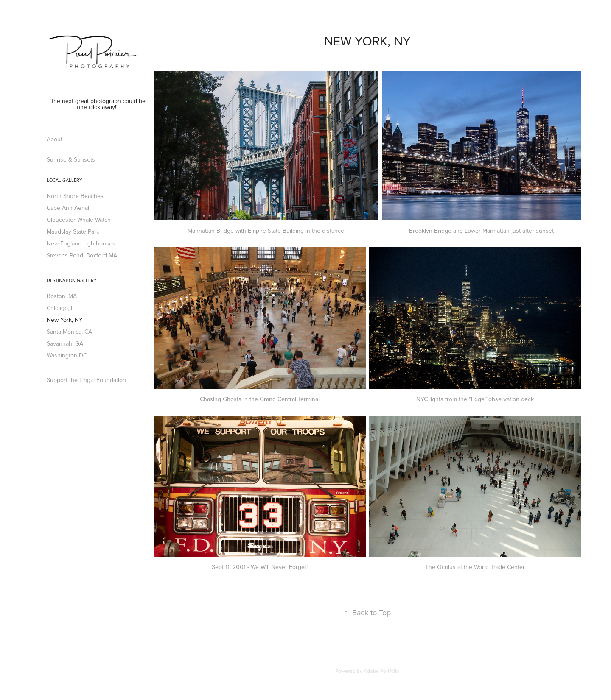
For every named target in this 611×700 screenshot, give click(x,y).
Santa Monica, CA (69, 332)
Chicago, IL (61, 308)
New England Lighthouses (81, 243)
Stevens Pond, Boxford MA (82, 255)
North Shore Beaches (75, 196)
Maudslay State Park (73, 231)
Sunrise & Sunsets (71, 159)
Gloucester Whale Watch (79, 220)
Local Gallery (64, 180)
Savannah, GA (65, 343)
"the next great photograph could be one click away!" (98, 104)
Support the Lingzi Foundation (86, 380)
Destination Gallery (72, 280)
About (55, 139)
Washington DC (67, 355)
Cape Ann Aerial (68, 208)
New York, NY (65, 320)
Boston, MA (62, 296)
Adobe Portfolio (381, 671)
